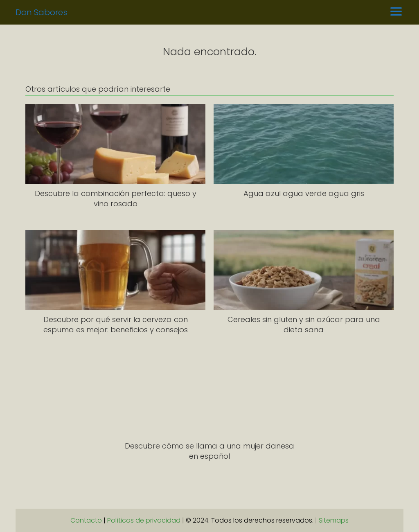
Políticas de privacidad (144, 520)
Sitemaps (334, 520)
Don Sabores (41, 12)
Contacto (86, 520)
